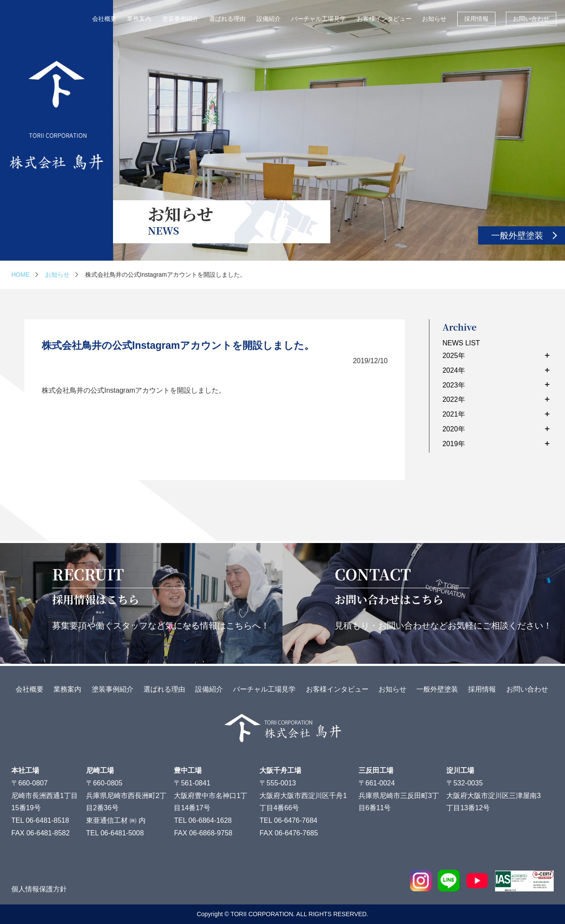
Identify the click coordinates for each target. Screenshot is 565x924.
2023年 (496, 385)
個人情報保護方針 (39, 889)
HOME (20, 275)
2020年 (496, 429)
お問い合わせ (531, 19)
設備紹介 (269, 19)
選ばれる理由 (227, 19)
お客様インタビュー (384, 19)
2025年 (496, 356)
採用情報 (476, 19)
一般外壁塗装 (517, 235)
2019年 (496, 444)
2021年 (496, 414)
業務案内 (139, 19)
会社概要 (104, 19)
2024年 (496, 370)
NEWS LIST (461, 343)
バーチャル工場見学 (319, 19)
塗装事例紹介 (180, 19)
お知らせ (434, 19)
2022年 (496, 399)
